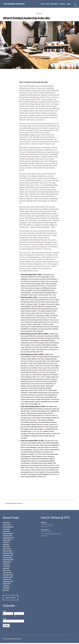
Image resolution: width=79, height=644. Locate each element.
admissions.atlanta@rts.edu (53, 535)
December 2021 (8, 576)
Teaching (62, 4)
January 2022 (7, 574)
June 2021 (6, 589)
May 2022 (6, 569)
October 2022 (7, 558)
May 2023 (6, 545)
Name (5, 612)
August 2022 (7, 563)
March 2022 (7, 572)
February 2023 (8, 552)
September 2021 (8, 582)
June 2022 (6, 567)
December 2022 (8, 554)
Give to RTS (10, 599)
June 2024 (6, 530)
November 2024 (8, 528)
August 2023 (7, 541)
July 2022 (6, 565)
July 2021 (6, 587)
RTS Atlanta (44, 537)
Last (15, 617)
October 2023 (7, 537)
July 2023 (6, 543)
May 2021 (6, 591)
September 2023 (8, 539)
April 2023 (6, 548)
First (4, 617)
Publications (54, 4)
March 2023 (7, 550)
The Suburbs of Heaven (15, 640)
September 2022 (8, 561)
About (47, 4)
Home (43, 4)
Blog (69, 4)
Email (5, 620)
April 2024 (6, 532)
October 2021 (7, 580)
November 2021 (8, 578)
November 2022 (8, 556)
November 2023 (8, 535)
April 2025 (6, 524)
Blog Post (40, 14)
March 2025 (7, 526)
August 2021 (7, 585)
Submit (6, 626)
